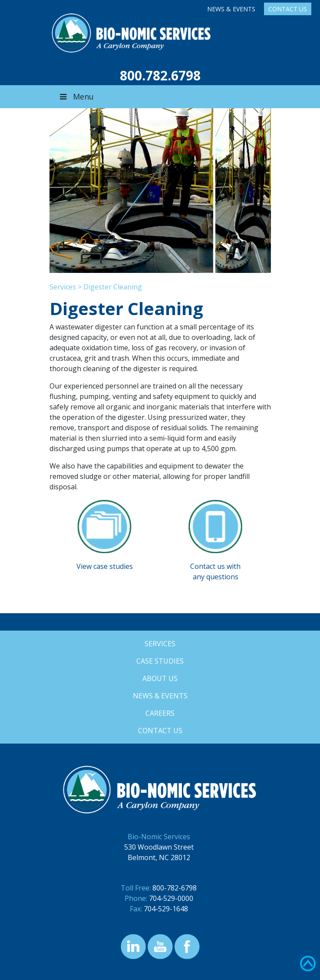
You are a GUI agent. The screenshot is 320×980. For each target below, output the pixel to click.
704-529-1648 (166, 909)
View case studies (105, 566)
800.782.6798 (160, 75)
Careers (160, 713)
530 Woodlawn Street (159, 847)
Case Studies (160, 661)
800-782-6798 (175, 888)
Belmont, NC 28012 (159, 857)
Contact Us (288, 9)
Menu (76, 96)
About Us (160, 678)
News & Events (231, 9)
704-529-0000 (171, 898)
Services (63, 287)
